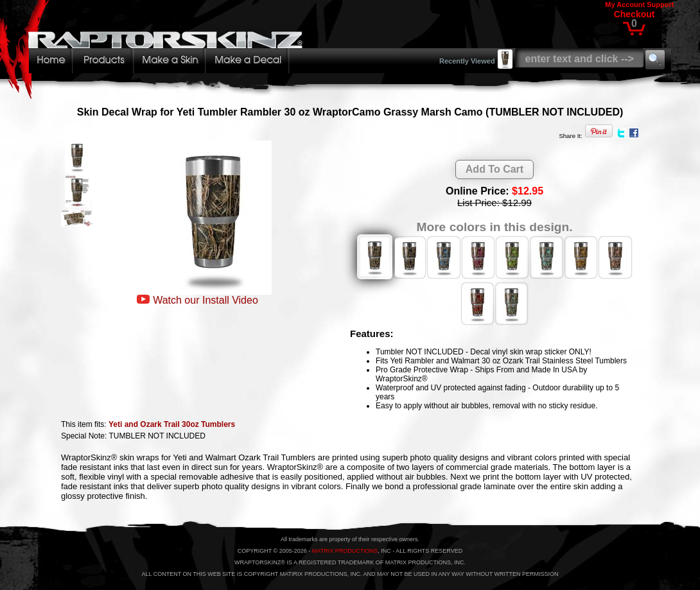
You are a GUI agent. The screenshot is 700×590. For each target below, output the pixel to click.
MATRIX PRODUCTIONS (345, 551)
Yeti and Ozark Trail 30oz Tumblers (172, 424)
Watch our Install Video (206, 300)
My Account (625, 4)
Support (660, 4)
